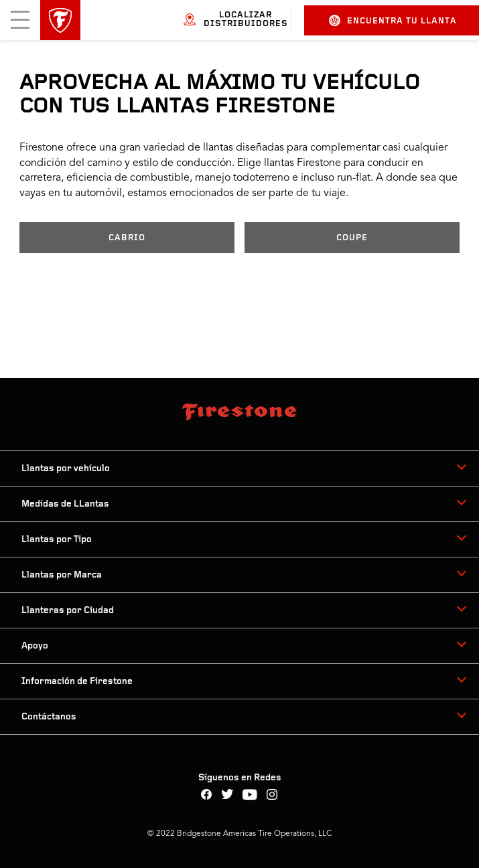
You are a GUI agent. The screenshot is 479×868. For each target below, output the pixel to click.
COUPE (352, 238)
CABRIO (127, 238)
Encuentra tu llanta (393, 20)
